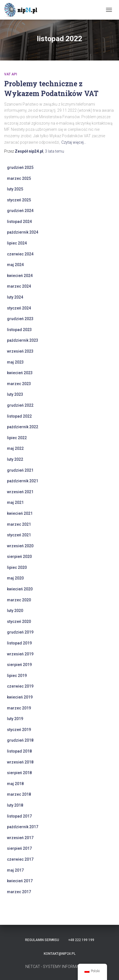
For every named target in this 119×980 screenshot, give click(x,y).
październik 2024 (23, 232)
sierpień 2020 (19, 557)
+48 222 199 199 (81, 940)
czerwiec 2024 (20, 254)
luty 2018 (15, 805)
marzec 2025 (19, 178)
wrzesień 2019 (20, 654)
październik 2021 (23, 481)
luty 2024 (15, 297)
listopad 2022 (19, 416)
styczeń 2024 (19, 308)
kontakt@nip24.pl (60, 954)
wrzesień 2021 (20, 492)
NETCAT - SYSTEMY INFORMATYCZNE (59, 967)
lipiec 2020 (17, 567)
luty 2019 (15, 719)
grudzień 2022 (20, 405)
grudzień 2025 (20, 167)
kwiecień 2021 (20, 513)
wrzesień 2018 (20, 762)
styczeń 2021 (19, 535)
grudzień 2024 (20, 211)
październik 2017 (23, 827)
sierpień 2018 (19, 773)
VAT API (11, 74)
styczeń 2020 (19, 621)
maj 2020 (15, 578)
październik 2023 (23, 340)
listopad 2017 (19, 816)
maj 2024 (15, 265)
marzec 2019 (19, 708)
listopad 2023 (19, 330)
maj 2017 (15, 870)
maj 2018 (15, 784)
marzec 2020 (19, 600)
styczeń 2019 (19, 730)
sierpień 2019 (19, 665)
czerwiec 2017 (20, 859)
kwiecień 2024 (20, 276)
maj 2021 (15, 502)
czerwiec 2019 (20, 686)
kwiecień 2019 (20, 697)
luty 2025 (15, 189)
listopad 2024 (19, 222)
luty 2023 (15, 394)
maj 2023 (15, 362)
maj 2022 (15, 448)
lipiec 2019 (17, 676)
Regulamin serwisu (42, 940)
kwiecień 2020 (20, 589)
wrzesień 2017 (20, 838)
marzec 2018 (19, 794)
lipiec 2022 (17, 438)
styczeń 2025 (19, 200)
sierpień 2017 (19, 848)
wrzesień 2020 (20, 546)
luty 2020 (15, 611)
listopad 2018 (19, 751)
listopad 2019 (19, 643)
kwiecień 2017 (20, 881)
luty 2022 (15, 459)
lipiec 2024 (17, 243)
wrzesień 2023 (20, 351)
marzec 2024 (19, 286)
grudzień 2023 (20, 319)
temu (54, 151)
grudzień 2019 (20, 632)
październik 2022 (23, 427)
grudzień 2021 (20, 470)
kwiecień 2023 (20, 373)
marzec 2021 (19, 524)
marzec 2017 (19, 892)
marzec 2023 (19, 384)
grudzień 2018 (20, 740)
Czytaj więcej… (74, 142)
